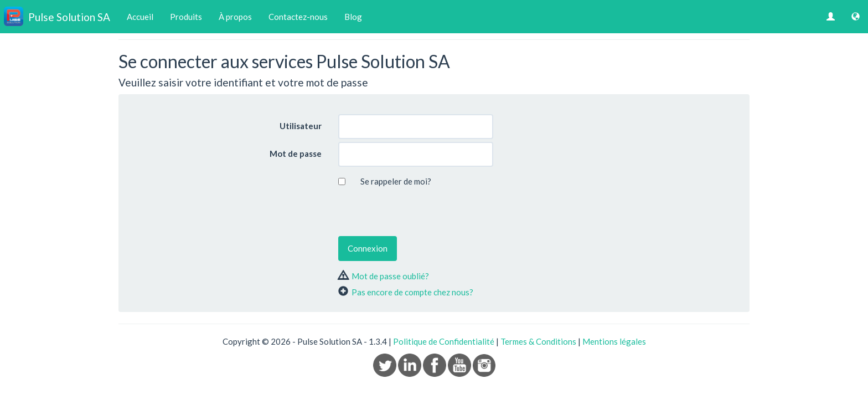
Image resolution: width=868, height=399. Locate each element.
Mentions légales (614, 341)
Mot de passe (296, 154)
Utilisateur (301, 126)
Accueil (140, 17)
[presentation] (422, 212)
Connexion (368, 248)
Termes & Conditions (538, 341)
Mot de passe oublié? (390, 276)
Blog (353, 17)
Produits (186, 17)
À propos (235, 17)
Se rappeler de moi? (396, 181)
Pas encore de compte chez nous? (412, 292)
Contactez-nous (298, 17)
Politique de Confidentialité (444, 341)
